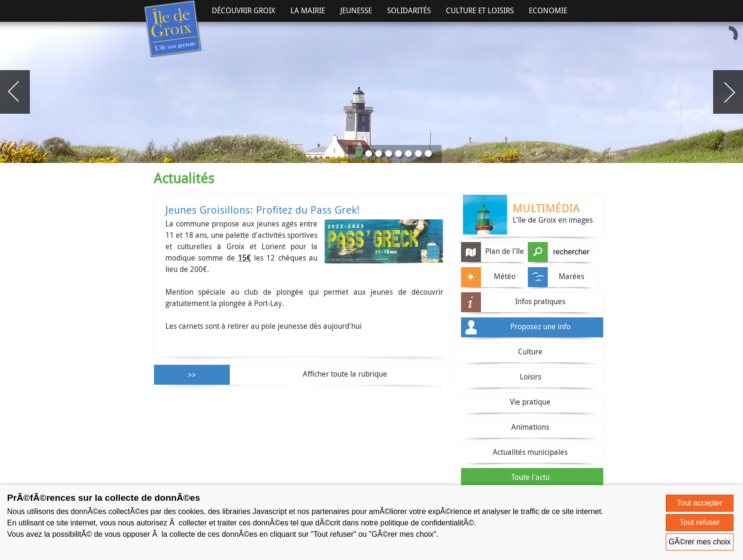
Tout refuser (699, 522)
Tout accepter (700, 503)
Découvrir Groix (244, 10)
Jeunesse (356, 10)
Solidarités (409, 10)
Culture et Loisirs (480, 10)
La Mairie (308, 10)
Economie (548, 10)
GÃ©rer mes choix (700, 542)
